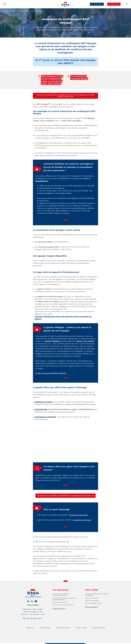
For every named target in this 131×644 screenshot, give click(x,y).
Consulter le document (79, 527)
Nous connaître (33, 617)
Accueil (6, 11)
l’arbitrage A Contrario (44, 402)
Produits (13, 11)
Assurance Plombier (92, 610)
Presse (43, 626)
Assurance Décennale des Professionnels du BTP (61, 607)
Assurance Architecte (92, 613)
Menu (5, 4)
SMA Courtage (38, 621)
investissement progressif (45, 417)
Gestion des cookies (99, 640)
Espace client (115, 4)
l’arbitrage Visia (41, 409)
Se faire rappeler (78, 642)
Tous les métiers (91, 619)
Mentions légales (45, 640)
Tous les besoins (59, 621)
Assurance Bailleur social (93, 615)
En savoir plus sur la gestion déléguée (51, 385)
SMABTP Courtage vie (31, 624)
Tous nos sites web (33, 630)
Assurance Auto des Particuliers (63, 617)
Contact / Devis (52, 642)
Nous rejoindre (34, 626)
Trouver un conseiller (65, 642)
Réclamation (30, 640)
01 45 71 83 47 (98, 4)
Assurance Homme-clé (60, 614)
